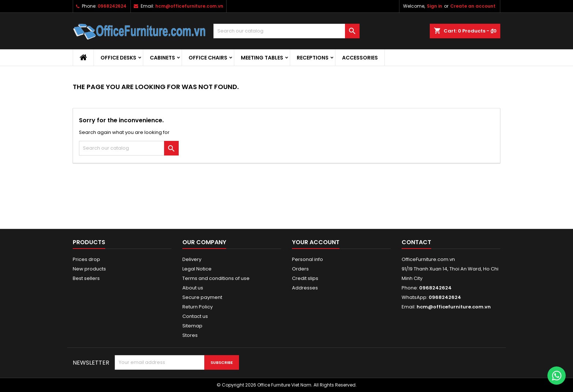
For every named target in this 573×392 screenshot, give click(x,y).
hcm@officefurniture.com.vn (189, 6)
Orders (300, 269)
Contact (416, 242)
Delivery (192, 259)
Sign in (435, 6)
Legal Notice (197, 269)
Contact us (195, 316)
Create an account (473, 6)
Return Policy (198, 307)
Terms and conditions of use (216, 278)
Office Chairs (208, 58)
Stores (190, 335)
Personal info (308, 259)
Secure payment (202, 297)
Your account (316, 242)
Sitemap (192, 326)
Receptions (313, 58)
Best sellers (86, 278)
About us (193, 288)
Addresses (305, 288)
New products (89, 269)
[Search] (286, 31)
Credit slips (305, 278)
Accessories (360, 58)
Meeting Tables (262, 58)
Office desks (118, 58)
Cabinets (162, 58)
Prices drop (86, 259)
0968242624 (112, 6)
